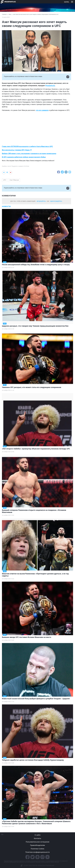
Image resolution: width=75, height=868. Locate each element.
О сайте (37, 835)
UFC (5, 180)
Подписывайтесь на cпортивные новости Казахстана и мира (37, 77)
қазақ (66, 2)
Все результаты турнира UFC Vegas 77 (17, 150)
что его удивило (42, 110)
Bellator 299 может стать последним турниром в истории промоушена (29, 154)
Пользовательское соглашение (38, 842)
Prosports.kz (50, 86)
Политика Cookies (37, 849)
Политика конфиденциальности (37, 852)
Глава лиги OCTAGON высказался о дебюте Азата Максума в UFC (27, 146)
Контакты (37, 838)
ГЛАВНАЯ (4, 14)
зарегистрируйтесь (56, 201)
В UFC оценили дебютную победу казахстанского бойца (24, 157)
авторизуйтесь (41, 201)
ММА (10, 14)
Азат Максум (14, 180)
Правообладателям (37, 845)
